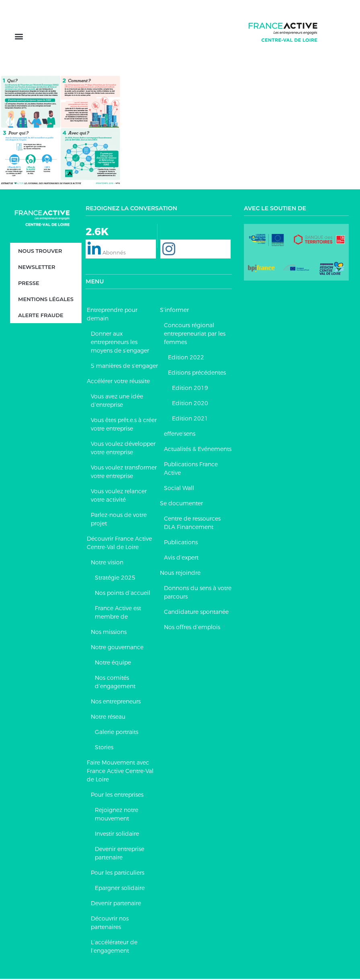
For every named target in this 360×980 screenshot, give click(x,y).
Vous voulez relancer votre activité (119, 497)
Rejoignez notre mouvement (117, 815)
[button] (19, 37)
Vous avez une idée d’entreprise (117, 402)
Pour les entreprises (117, 796)
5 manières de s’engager (124, 367)
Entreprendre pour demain (112, 315)
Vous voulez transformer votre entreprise (124, 473)
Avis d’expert (181, 559)
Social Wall (179, 489)
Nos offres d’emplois (192, 628)
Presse (29, 284)
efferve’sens (180, 435)
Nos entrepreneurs (116, 703)
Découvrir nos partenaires (110, 924)
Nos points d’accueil (123, 594)
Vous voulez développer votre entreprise (123, 449)
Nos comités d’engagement (115, 683)
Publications (181, 543)
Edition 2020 (190, 404)
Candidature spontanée (196, 613)
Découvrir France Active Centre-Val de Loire (119, 544)
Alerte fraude (41, 316)
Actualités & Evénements (198, 450)
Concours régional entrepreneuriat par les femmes (195, 335)
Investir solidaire (117, 835)
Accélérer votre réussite (118, 382)
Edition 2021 (190, 420)
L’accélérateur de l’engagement (114, 948)
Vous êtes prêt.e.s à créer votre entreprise (124, 425)
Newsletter (37, 268)
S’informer (174, 311)
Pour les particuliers (118, 874)
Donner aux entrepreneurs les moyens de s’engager (120, 343)
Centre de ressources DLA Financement (192, 524)
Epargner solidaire (120, 889)
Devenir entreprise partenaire (120, 854)
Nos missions (109, 633)
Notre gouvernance (117, 648)
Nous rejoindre (180, 574)
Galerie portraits (117, 733)
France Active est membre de (118, 614)
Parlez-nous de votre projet (119, 520)
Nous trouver (40, 252)
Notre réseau (108, 718)
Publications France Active (191, 470)
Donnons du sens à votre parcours (198, 594)
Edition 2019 (190, 389)
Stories (104, 748)
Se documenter (181, 504)
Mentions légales (46, 300)
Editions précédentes (197, 374)
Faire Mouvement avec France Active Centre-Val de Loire (120, 772)
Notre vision (107, 564)
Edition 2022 (186, 359)
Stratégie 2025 (115, 579)
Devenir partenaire (116, 904)
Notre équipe (113, 664)
